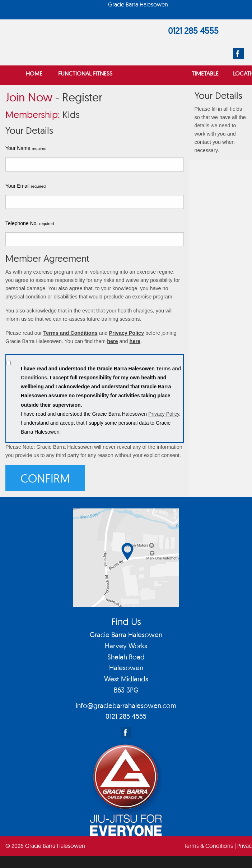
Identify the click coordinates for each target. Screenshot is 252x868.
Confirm (45, 478)
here (112, 341)
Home (34, 73)
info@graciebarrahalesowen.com (126, 705)
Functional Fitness (85, 73)
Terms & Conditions (208, 846)
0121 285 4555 (193, 31)
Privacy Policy (126, 333)
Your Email (25, 186)
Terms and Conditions (71, 333)
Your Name (26, 148)
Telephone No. (30, 223)
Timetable (205, 73)
